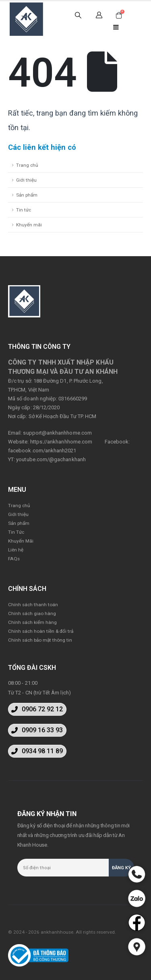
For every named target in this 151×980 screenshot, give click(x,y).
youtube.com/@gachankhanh (51, 459)
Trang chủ (27, 165)
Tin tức (24, 210)
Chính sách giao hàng (32, 613)
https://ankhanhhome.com (61, 442)
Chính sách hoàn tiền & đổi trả (41, 631)
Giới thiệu (26, 180)
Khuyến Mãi (21, 541)
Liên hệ (16, 550)
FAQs (14, 559)
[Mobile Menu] (116, 27)
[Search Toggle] (78, 15)
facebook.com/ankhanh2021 (42, 451)
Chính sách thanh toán (33, 605)
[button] (37, 709)
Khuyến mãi (29, 225)
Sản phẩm (27, 195)
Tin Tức (16, 532)
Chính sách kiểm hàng (32, 622)
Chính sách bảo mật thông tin (40, 640)
